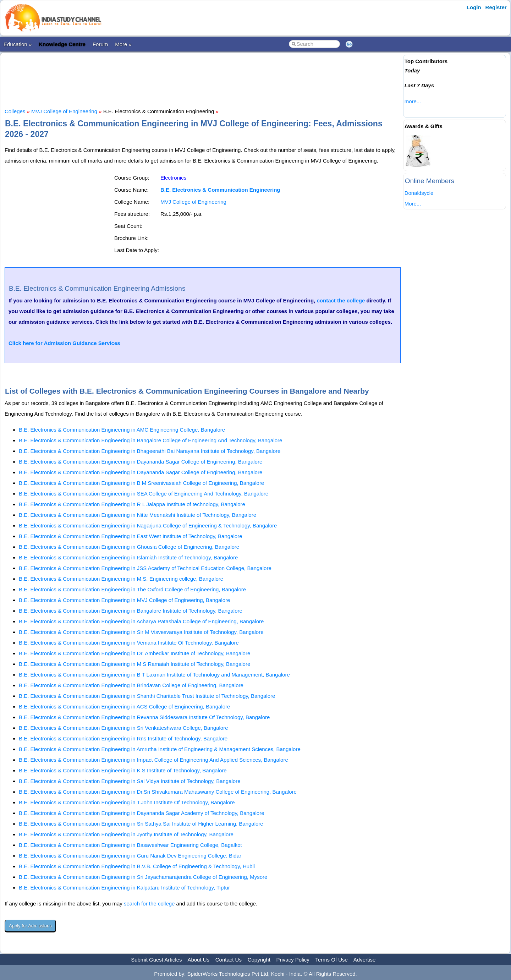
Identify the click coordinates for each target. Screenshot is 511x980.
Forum (100, 44)
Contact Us (229, 960)
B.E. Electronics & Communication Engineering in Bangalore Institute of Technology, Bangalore (131, 611)
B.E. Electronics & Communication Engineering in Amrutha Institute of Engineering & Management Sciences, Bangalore (160, 749)
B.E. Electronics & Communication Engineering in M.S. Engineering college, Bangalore (121, 579)
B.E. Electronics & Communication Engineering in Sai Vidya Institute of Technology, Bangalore (130, 781)
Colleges (15, 111)
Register (496, 7)
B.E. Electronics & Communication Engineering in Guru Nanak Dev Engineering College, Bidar (130, 856)
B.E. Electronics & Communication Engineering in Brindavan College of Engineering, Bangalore (131, 685)
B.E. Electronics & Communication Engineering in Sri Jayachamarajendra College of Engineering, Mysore (143, 877)
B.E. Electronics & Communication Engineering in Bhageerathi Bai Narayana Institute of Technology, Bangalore (150, 451)
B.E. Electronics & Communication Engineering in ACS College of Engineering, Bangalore (124, 707)
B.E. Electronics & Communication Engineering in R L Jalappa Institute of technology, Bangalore (132, 504)
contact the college (341, 300)
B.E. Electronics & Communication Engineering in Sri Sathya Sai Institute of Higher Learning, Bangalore (141, 824)
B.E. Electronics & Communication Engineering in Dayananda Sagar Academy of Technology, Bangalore (142, 813)
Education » (18, 44)
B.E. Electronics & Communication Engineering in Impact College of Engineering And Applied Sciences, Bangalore (153, 760)
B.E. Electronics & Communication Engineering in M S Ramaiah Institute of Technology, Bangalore (134, 664)
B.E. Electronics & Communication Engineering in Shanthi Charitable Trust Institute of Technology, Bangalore (147, 696)
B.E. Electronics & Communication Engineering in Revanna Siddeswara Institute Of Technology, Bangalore (144, 717)
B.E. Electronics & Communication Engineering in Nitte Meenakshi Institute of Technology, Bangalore (138, 515)
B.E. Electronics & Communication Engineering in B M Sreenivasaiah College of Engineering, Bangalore (141, 483)
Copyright (259, 960)
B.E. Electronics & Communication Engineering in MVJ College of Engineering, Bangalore (124, 600)
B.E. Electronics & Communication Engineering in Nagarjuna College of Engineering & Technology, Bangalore (148, 525)
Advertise (365, 960)
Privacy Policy (293, 960)
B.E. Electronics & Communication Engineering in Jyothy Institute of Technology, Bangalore (126, 834)
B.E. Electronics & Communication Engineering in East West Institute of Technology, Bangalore (131, 536)
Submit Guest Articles (156, 960)
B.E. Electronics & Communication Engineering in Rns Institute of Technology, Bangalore (123, 738)
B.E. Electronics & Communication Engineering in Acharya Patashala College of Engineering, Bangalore (141, 621)
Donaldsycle (419, 193)
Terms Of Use (331, 960)
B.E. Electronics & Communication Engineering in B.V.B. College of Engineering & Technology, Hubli (137, 866)
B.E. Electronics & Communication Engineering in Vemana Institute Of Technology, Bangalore (129, 643)
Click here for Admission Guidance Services (64, 343)
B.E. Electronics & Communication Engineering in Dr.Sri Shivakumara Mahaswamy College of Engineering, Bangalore (158, 792)
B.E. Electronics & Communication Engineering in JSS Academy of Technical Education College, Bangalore (145, 568)
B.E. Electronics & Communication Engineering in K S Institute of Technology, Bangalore (123, 770)
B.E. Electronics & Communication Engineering (220, 190)
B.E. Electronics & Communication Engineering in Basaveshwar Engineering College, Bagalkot (130, 845)
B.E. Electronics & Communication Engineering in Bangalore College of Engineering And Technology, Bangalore (150, 440)
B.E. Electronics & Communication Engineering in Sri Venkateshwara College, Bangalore (123, 728)
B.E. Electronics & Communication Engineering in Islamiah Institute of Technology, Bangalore (128, 557)
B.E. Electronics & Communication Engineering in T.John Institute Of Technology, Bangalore (127, 802)
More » (123, 44)
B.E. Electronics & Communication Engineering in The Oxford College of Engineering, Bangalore (132, 589)
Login (474, 7)
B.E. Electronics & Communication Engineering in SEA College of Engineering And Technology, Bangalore (144, 494)
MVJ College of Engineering (64, 111)
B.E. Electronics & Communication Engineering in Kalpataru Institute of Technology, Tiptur (124, 888)
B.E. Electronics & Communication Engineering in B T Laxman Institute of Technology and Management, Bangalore (154, 675)
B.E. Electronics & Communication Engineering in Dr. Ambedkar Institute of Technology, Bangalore (134, 653)
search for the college (149, 904)
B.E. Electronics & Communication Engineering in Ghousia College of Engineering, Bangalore (129, 547)
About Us (198, 960)
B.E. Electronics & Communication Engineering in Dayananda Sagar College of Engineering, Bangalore (141, 462)
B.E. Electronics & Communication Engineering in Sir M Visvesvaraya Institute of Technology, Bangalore (141, 632)
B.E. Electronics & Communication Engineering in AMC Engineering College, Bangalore (122, 430)
